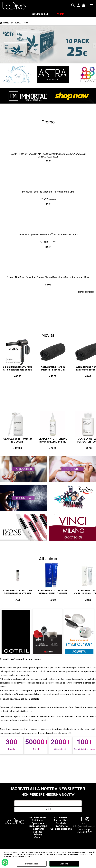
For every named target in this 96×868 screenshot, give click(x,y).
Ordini (38, 838)
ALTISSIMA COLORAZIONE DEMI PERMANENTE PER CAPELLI (18, 594)
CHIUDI (94, 852)
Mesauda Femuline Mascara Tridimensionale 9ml (48, 192)
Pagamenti (38, 829)
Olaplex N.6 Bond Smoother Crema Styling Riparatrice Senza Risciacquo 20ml (48, 278)
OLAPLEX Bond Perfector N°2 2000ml (18, 441)
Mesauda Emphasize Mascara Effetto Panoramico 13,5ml (48, 235)
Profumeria (61, 827)
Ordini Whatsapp (38, 827)
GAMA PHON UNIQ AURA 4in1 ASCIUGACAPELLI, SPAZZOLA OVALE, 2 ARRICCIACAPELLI (48, 156)
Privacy (38, 835)
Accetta (64, 864)
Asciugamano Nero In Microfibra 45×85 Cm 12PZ (53, 370)
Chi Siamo (38, 821)
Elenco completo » (87, 292)
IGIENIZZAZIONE (40, 15)
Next (94, 46)
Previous (2, 46)
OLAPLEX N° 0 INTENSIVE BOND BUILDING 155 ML (53, 441)
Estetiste (61, 824)
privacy (31, 856)
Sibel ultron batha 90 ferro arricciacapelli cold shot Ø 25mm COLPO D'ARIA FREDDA (18, 372)
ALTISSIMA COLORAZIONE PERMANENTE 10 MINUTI (53, 592)
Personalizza (32, 864)
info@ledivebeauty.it (84, 827)
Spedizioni (38, 824)
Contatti (38, 832)
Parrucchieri (61, 821)
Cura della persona (61, 829)
